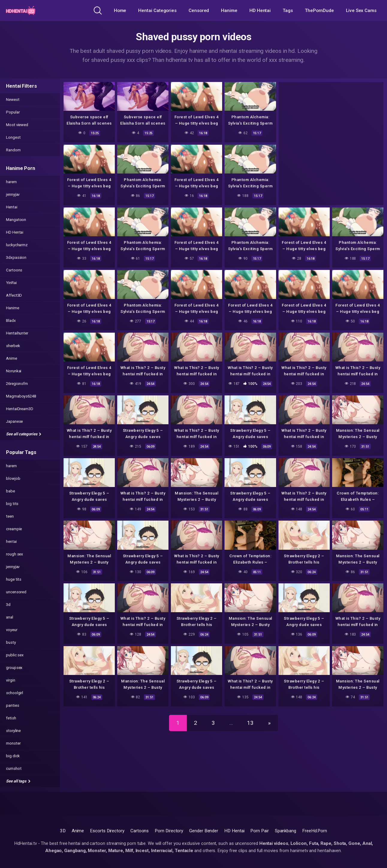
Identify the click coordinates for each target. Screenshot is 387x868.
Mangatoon (16, 220)
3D (63, 831)
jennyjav (13, 194)
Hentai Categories (157, 11)
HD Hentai (260, 11)
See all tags (18, 781)
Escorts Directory (107, 831)
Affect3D (14, 295)
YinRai (11, 283)
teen (10, 516)
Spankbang (286, 831)
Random (13, 150)
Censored (199, 11)
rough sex (15, 554)
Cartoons (14, 270)
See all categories (24, 434)
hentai (11, 541)
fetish (11, 718)
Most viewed (17, 125)
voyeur (12, 630)
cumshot (14, 768)
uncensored (16, 592)
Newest (13, 100)
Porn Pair (259, 831)
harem (11, 182)
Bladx (11, 321)
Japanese (14, 421)
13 (250, 723)
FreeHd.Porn (315, 831)
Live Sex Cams (361, 11)
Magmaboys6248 (21, 396)
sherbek (13, 346)
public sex (15, 655)
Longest (13, 137)
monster (13, 743)
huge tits (14, 579)
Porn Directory (169, 831)
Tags (288, 11)
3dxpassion (16, 257)
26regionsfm (17, 384)
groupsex (14, 668)
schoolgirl (15, 693)
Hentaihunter (17, 333)
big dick (13, 756)
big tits (12, 504)
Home (120, 11)
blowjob (13, 478)
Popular (13, 112)
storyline (13, 731)
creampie (14, 529)
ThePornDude (319, 11)
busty (11, 642)
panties (12, 705)
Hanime (229, 11)
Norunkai (14, 371)
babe (10, 491)
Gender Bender (204, 831)
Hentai (12, 207)
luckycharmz (17, 245)
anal (10, 617)
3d (8, 605)
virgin (11, 680)
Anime (12, 358)
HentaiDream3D (20, 409)
